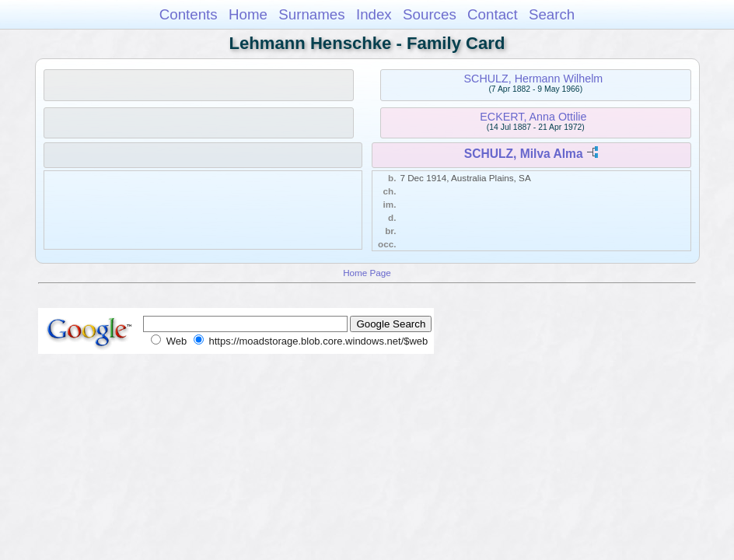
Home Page (367, 273)
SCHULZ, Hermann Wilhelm (534, 79)
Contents (189, 14)
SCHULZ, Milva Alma (524, 154)
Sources (430, 14)
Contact (493, 14)
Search (552, 14)
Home (248, 14)
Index (374, 14)
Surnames (311, 14)
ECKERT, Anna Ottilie (533, 117)
